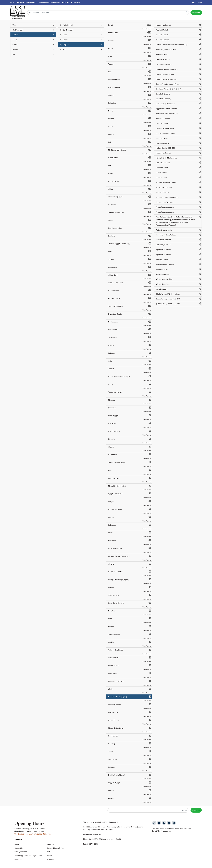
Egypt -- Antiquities (130, 494)
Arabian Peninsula (130, 283)
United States (130, 290)
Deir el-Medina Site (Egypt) (130, 376)
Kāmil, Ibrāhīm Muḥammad (179, 158)
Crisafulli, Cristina (179, 94)
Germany (130, 205)
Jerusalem (130, 337)
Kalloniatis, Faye (179, 143)
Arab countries (130, 79)
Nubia (130, 111)
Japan (130, 751)
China (130, 384)
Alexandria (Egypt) (130, 197)
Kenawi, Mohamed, (179, 25)
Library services (21, 854)
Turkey (130, 64)
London (130, 587)
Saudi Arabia (130, 330)
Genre (33, 45)
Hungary (130, 744)
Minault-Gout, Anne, (179, 187)
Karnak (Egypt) (130, 478)
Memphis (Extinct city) (130, 486)
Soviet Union (130, 665)
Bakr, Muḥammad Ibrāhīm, (179, 49)
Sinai (130, 619)
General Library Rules (55, 850)
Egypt (130, 25)
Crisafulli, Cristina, (179, 99)
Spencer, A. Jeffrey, (179, 254)
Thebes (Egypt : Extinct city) (130, 244)
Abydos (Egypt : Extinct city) (130, 556)
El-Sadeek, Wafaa (179, 118)
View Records (147, 29)
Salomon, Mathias (179, 245)
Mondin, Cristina (179, 40)
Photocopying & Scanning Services (28, 858)
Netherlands (130, 322)
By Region (81, 45)
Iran (130, 165)
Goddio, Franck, (179, 35)
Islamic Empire (130, 87)
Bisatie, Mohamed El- (179, 64)
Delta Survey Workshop (179, 104)
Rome (130, 48)
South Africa (130, 736)
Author (33, 35)
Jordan (130, 259)
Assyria (130, 501)
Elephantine (130, 712)
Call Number (33, 30)
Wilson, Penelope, (179, 284)
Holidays (50, 861)
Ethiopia (130, 439)
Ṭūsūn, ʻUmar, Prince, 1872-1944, (179, 304)
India (130, 251)
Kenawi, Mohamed (179, 153)
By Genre (81, 40)
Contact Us (19, 850)
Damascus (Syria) (130, 509)
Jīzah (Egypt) (130, 595)
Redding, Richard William (179, 235)
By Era (81, 50)
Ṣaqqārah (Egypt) (130, 392)
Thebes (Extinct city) (130, 212)
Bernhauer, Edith (179, 59)
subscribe (196, 810)
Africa (130, 189)
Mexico (130, 790)
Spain (130, 220)
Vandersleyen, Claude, (179, 264)
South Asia (130, 759)
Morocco (130, 400)
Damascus (130, 455)
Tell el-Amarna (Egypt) (130, 462)
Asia (130, 361)
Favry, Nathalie (179, 123)
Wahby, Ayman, (179, 269)
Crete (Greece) (130, 720)
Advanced (196, 13)
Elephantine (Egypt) (130, 681)
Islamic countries (130, 228)
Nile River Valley (130, 431)
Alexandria (130, 267)
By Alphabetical (81, 25)
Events (49, 858)
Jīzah (130, 689)
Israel (130, 173)
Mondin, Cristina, (179, 192)
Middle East (130, 33)
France (130, 134)
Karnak (130, 517)
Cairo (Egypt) (130, 181)
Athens (130, 564)
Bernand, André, (179, 54)
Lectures (18, 861)
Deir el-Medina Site (130, 572)
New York (130, 611)
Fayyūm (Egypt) (130, 783)
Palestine (130, 103)
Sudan (130, 95)
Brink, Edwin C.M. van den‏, (179, 79)
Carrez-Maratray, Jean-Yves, (179, 84)
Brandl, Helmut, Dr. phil (179, 74)
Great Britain (130, 158)
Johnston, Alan (179, 138)
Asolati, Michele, (179, 30)
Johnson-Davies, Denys (179, 133)
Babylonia (130, 540)
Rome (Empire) (130, 298)
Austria (130, 642)
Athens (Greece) (130, 704)
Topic (33, 40)
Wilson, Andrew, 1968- (179, 279)
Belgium (130, 767)
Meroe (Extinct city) (130, 728)
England (130, 236)
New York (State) (130, 548)
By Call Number (81, 30)
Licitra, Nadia (179, 173)
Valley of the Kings (130, 650)
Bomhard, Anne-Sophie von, (179, 69)
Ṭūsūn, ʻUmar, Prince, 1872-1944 (179, 299)
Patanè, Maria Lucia (179, 230)
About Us (50, 846)
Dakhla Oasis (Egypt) (130, 775)
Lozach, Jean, (179, 177)
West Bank (130, 673)
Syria (130, 56)
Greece (130, 40)
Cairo (130, 126)
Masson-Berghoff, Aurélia (179, 182)
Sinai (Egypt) (130, 415)
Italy (130, 142)
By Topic (81, 35)
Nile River (130, 423)
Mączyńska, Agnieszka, (179, 212)
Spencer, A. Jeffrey (179, 249)
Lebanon (130, 353)
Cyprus (130, 345)
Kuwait (130, 626)
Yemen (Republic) (130, 306)
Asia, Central (130, 658)
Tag (33, 25)
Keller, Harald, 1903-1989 (179, 148)
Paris (130, 470)
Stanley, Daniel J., (179, 259)
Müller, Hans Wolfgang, (179, 202)
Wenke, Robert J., (179, 274)
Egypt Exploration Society (179, 109)
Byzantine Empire (130, 314)
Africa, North (130, 275)
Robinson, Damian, (179, 240)
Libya (130, 533)
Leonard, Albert (179, 167)
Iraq (130, 72)
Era (33, 55)
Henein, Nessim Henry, (179, 128)
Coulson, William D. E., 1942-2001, (179, 89)
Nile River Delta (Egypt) (130, 697)
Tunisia (130, 369)
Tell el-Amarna (130, 634)
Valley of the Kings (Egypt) (130, 579)
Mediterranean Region (130, 150)
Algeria (130, 447)
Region (33, 50)
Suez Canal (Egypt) (130, 603)
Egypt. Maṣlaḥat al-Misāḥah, (179, 113)
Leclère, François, (179, 163)
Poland (130, 798)
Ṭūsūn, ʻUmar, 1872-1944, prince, (179, 294)
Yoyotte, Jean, (179, 289)
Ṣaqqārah (130, 408)
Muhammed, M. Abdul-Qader (179, 197)
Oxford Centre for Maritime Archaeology (179, 45)
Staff (48, 854)
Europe (130, 119)
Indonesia (130, 525)
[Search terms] (108, 13)
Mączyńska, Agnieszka (179, 207)
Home (17, 846)
